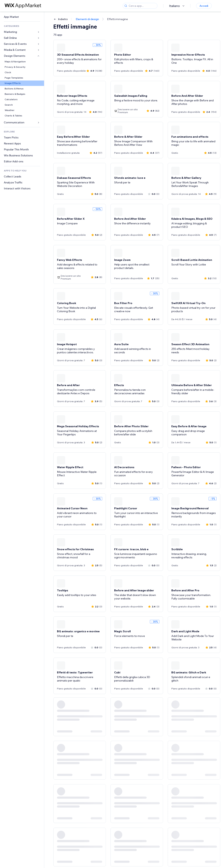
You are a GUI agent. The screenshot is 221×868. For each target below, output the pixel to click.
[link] (22, 17)
